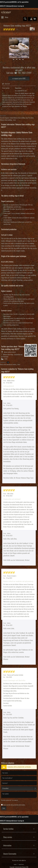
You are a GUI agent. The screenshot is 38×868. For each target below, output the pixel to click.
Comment (6, 84)
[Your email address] (19, 778)
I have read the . (14, 805)
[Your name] (19, 773)
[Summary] (19, 783)
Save (4, 808)
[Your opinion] (19, 795)
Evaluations (3, 362)
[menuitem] (5, 17)
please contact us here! (8, 352)
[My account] (30, 19)
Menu (5, 17)
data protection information (18, 805)
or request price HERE (19, 78)
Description (3, 116)
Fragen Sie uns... (21, 864)
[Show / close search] (25, 19)
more (14, 120)
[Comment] (19, 788)
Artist (4, 359)
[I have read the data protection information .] (2, 805)
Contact (15, 864)
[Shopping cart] (35, 19)
